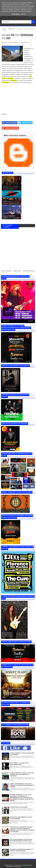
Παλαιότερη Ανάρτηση (29, 271)
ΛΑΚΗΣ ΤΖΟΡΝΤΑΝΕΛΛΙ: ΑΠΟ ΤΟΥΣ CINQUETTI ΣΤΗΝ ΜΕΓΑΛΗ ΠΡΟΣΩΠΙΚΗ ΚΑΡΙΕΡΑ (22, 785)
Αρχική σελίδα (17, 271)
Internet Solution (25, 867)
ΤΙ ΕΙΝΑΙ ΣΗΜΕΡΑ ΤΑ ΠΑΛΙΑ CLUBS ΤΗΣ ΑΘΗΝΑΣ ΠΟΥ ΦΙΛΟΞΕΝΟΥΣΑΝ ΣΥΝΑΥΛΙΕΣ (22, 774)
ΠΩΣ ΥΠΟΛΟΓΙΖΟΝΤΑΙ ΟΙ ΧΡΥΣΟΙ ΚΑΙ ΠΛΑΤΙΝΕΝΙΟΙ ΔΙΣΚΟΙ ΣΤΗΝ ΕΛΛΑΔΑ (21, 840)
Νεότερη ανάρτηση (6, 271)
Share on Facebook (9, 123)
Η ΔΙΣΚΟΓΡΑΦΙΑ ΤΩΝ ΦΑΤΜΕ (19, 807)
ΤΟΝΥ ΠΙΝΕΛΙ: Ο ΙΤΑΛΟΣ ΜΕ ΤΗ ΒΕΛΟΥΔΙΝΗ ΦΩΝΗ (19, 764)
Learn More (16, 14)
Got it (23, 14)
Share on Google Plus (10, 128)
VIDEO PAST (26, 42)
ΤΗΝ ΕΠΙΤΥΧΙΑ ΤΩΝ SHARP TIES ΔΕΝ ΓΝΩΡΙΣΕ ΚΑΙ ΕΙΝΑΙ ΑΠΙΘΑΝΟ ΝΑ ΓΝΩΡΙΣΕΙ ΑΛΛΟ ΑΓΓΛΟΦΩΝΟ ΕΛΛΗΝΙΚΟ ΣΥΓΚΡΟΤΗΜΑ (22, 829)
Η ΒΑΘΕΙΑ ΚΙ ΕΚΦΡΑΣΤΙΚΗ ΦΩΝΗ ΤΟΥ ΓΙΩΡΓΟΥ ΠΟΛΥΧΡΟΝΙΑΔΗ (22, 850)
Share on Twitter (25, 123)
